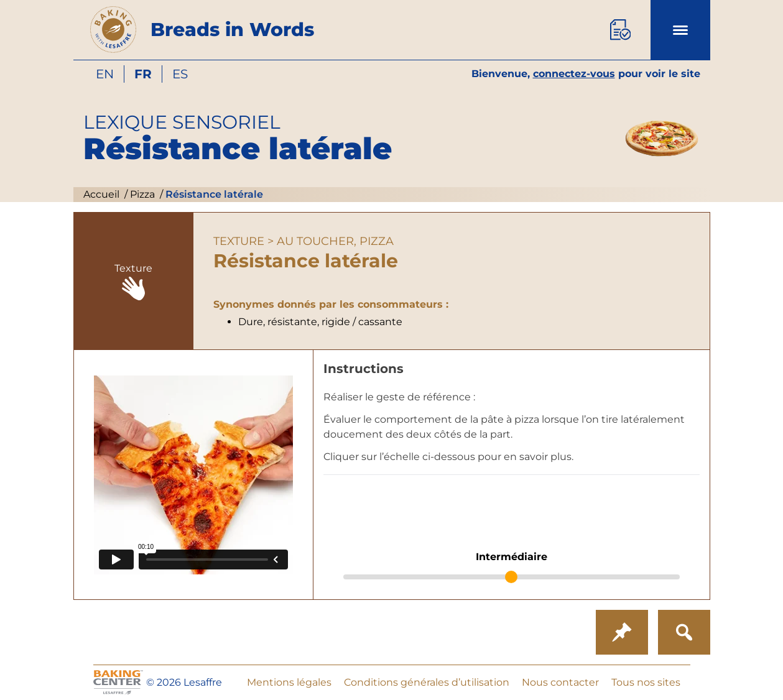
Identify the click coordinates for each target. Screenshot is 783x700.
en (105, 74)
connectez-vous (574, 74)
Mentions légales (289, 682)
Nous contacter (560, 682)
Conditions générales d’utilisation (427, 682)
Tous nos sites (646, 682)
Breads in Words (232, 30)
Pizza (141, 194)
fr (143, 74)
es (180, 74)
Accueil (101, 194)
